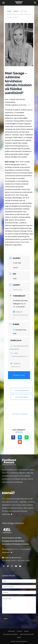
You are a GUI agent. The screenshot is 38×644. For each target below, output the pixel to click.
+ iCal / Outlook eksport (22, 397)
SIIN (29, 105)
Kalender (16, 11)
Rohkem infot (17, 290)
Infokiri (19, 637)
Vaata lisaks (7, 514)
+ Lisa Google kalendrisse (22, 390)
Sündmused (11, 631)
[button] (3, 3)
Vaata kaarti (7, 552)
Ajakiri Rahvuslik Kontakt (27, 634)
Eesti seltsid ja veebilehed (10, 634)
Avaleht (10, 11)
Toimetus (19, 631)
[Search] (35, 3)
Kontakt (26, 631)
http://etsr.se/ (16, 367)
